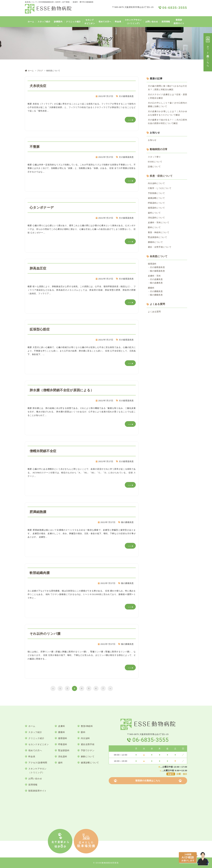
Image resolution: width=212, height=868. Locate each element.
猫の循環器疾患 (157, 271)
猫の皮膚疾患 (156, 283)
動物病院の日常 (159, 149)
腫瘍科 (151, 288)
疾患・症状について (161, 176)
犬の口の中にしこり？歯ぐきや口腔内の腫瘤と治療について (168, 105)
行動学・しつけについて (160, 188)
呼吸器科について (156, 203)
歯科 (60, 763)
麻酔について (88, 757)
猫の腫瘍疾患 (127, 522)
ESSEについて (155, 162)
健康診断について (156, 198)
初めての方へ (105, 22)
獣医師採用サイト (179, 22)
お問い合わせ (152, 22)
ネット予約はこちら (208, 51)
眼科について (154, 227)
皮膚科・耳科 (154, 276)
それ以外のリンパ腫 (45, 634)
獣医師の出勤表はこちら (148, 781)
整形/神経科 (87, 726)
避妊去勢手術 (88, 744)
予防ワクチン (88, 750)
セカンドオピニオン (90, 22)
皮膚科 (62, 726)
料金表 (118, 22)
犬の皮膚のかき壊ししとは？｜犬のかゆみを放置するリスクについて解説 (168, 113)
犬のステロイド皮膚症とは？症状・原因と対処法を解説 (168, 96)
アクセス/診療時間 (38, 763)
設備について (154, 167)
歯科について (154, 213)
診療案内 (58, 22)
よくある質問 (157, 304)
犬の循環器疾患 (126, 96)
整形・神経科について (159, 232)
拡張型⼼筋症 (40, 329)
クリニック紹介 (73, 22)
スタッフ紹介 (44, 22)
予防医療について (156, 193)
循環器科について (156, 208)
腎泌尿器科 (64, 750)
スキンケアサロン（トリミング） (133, 22)
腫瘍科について (155, 242)
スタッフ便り (154, 157)
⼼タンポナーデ (42, 207)
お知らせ (152, 140)
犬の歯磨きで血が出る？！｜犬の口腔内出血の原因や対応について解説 (168, 121)
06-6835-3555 (151, 740)
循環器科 (152, 264)
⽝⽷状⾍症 (38, 86)
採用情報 (166, 22)
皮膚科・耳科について (159, 222)
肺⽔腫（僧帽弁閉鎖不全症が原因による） (62, 390)
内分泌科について (156, 183)
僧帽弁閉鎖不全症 (43, 451)
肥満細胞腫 (38, 512)
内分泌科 (85, 738)
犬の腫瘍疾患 (156, 291)
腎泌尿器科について (158, 237)
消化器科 (63, 757)
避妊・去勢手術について (160, 247)
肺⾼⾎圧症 (38, 268)
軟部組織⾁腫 (40, 573)
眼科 (83, 732)
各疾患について (159, 256)
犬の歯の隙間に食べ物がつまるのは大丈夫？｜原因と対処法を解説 (168, 88)
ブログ (40, 71)
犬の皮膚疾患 (156, 279)
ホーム (31, 22)
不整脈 (35, 147)
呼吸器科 (63, 744)
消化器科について (156, 218)
